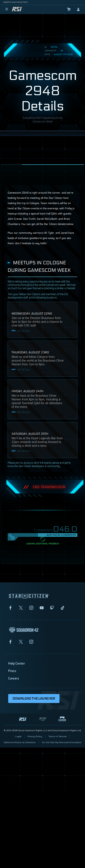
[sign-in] (78, 9)
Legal (18, 736)
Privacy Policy (35, 736)
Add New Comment (61, 535)
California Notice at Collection (20, 742)
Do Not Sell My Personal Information (62, 742)
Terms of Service (58, 736)
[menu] (7, 9)
